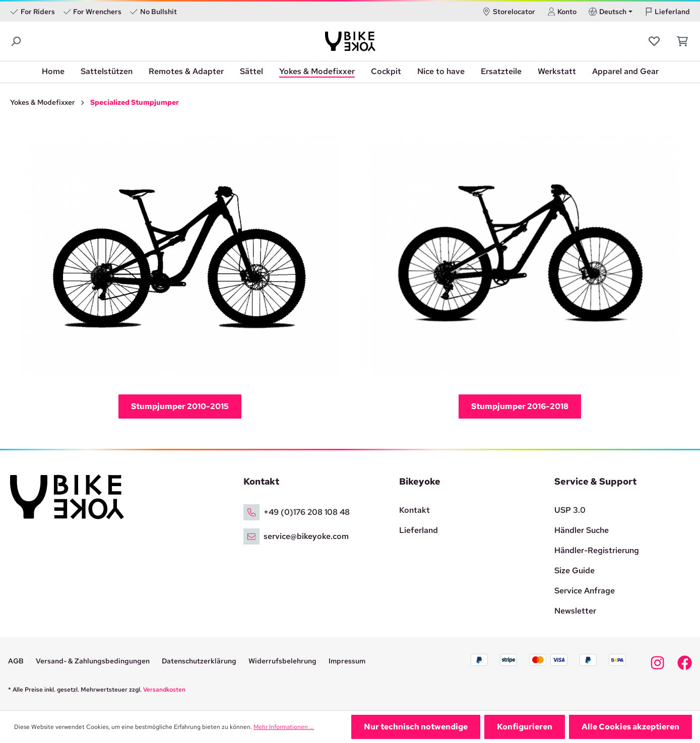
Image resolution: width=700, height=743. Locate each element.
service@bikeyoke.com (306, 536)
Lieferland (667, 12)
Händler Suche (582, 530)
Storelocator (509, 12)
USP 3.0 (570, 510)
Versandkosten (164, 690)
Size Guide (575, 570)
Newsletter (575, 611)
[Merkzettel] (655, 41)
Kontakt (415, 510)
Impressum (347, 661)
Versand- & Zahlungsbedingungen (93, 661)
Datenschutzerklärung (199, 661)
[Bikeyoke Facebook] (685, 665)
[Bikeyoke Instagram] (657, 665)
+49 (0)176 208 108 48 (307, 512)
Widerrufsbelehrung (282, 661)
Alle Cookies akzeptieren (630, 727)
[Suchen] (17, 42)
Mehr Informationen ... (284, 727)
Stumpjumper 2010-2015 (180, 406)
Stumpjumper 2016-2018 (520, 406)
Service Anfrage (585, 591)
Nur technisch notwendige (416, 727)
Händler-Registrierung (597, 550)
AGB (16, 661)
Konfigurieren (525, 727)
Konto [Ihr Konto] (562, 12)
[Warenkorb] (680, 41)
